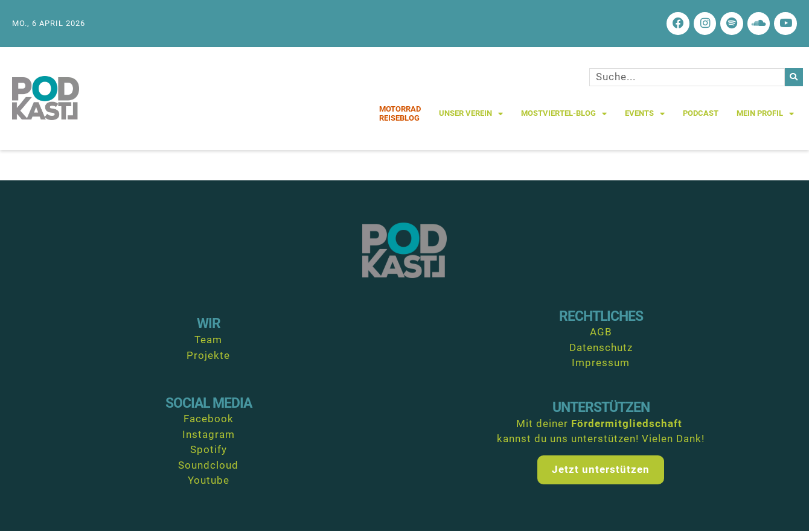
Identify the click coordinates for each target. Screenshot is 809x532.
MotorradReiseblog (400, 115)
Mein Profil (765, 115)
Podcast (701, 115)
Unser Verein (471, 115)
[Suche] (794, 78)
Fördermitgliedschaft (627, 425)
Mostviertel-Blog (564, 115)
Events (645, 115)
